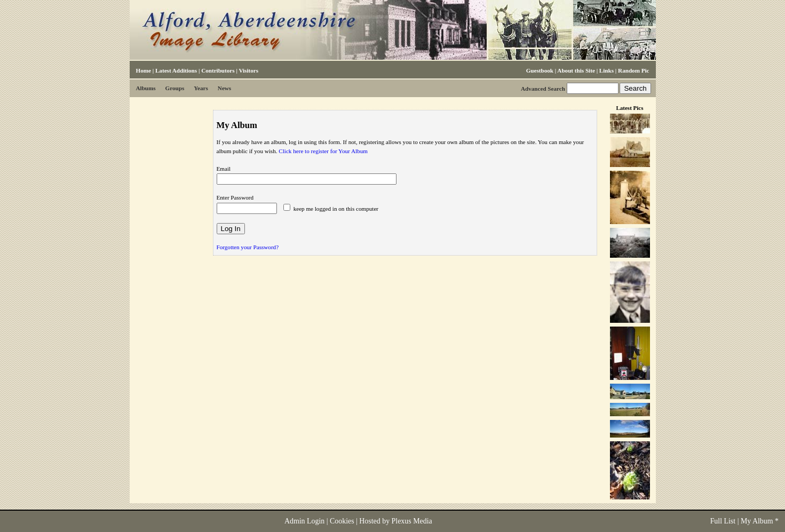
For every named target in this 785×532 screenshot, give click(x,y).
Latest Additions (176, 70)
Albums (146, 88)
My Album (757, 521)
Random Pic (633, 70)
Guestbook (540, 70)
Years (201, 88)
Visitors (248, 70)
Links (606, 70)
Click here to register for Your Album (323, 151)
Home (144, 70)
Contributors (218, 70)
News (224, 88)
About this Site (576, 70)
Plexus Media (412, 521)
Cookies (342, 521)
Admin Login (304, 521)
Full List (723, 521)
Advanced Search (543, 89)
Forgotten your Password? (248, 247)
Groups (175, 88)
